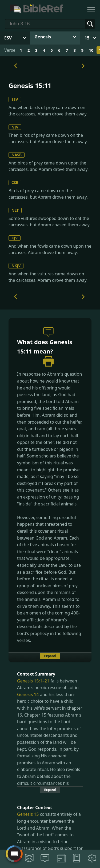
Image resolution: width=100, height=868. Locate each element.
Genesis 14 (28, 694)
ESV (15, 99)
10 (91, 50)
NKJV (16, 266)
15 (87, 38)
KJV (15, 238)
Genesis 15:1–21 (33, 681)
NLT (15, 210)
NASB (17, 155)
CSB (15, 182)
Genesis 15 (28, 814)
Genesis (43, 37)
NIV (15, 127)
